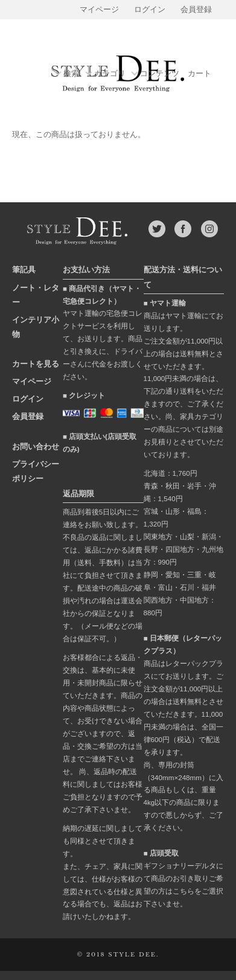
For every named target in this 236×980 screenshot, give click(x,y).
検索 (71, 74)
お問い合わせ (36, 447)
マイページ (99, 10)
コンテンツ (160, 74)
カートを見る (36, 364)
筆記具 (24, 270)
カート (199, 74)
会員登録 (196, 10)
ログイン (150, 10)
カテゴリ (110, 74)
